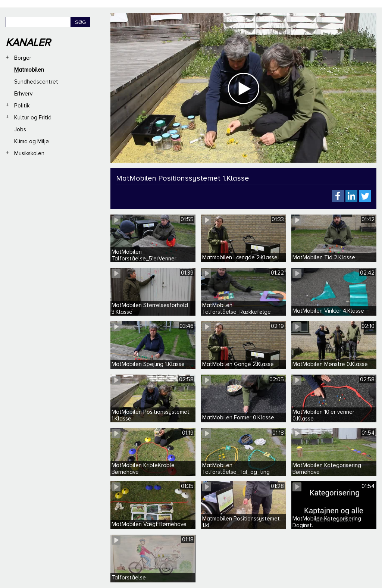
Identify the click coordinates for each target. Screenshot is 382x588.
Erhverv (23, 94)
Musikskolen (29, 153)
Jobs (20, 129)
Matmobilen (29, 70)
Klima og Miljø (32, 141)
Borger (23, 58)
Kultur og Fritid (33, 118)
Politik (22, 106)
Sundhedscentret (36, 82)
